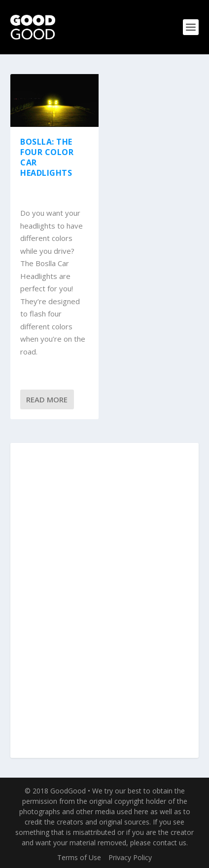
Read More (47, 399)
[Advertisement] (104, 601)
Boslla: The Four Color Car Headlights (47, 157)
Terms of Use (79, 857)
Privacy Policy (130, 857)
